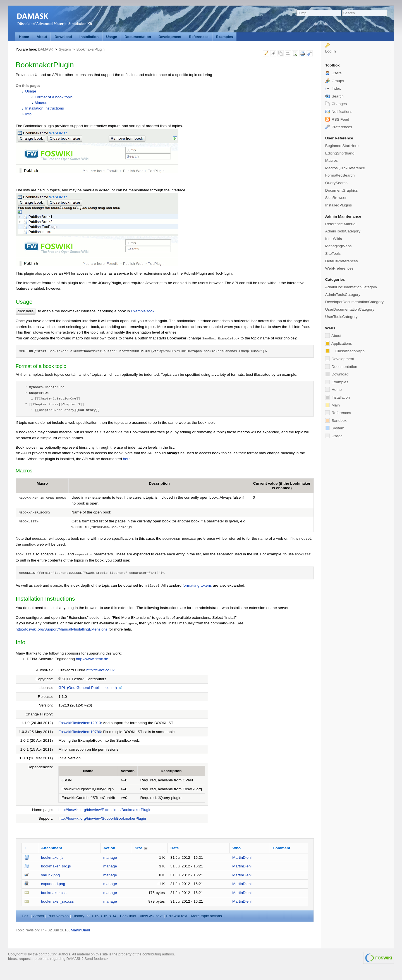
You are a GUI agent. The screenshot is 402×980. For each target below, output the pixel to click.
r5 (106, 916)
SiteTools (333, 254)
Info (28, 114)
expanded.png (53, 884)
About (42, 37)
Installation (89, 37)
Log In (331, 51)
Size (139, 848)
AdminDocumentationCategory (351, 287)
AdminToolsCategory (343, 231)
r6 (97, 916)
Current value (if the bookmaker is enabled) (282, 486)
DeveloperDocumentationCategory (354, 302)
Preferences (339, 127)
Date (175, 848)
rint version (58, 916)
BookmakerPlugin (91, 49)
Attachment (52, 848)
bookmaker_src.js (56, 866)
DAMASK (46, 49)
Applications (339, 343)
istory (78, 916)
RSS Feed (337, 119)
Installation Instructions (45, 108)
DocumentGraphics (342, 190)
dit (26, 916)
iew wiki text (151, 916)
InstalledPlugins (339, 205)
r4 (114, 916)
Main (332, 405)
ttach (39, 916)
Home (24, 37)
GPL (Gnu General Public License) (88, 688)
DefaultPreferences (342, 261)
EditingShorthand (340, 153)
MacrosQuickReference (345, 168)
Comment (282, 848)
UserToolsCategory (341, 317)
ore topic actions (206, 916)
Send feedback (97, 959)
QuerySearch (336, 183)
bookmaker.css (54, 893)
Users (333, 73)
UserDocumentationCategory (350, 309)
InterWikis (334, 239)
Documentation (138, 37)
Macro (42, 483)
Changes (336, 104)
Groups (335, 81)
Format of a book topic (54, 97)
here (127, 459)
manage (110, 857)
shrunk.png (51, 875)
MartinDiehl (242, 857)
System (65, 49)
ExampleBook (143, 311)
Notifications (339, 112)
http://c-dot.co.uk (100, 670)
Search (334, 96)
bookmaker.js (52, 857)
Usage (112, 37)
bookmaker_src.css (58, 901)
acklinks (128, 916)
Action (109, 848)
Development (170, 37)
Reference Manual (341, 224)
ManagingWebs (338, 246)
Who (237, 848)
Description (159, 483)
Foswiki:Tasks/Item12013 (80, 723)
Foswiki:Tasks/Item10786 (80, 732)
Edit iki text (177, 916)
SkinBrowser (336, 198)
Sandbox (336, 420)
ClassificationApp (345, 351)
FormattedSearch (340, 175)
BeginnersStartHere (342, 146)
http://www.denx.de (92, 659)
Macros (41, 103)
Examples (225, 37)
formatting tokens (197, 585)
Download (63, 37)
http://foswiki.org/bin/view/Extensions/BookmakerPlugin (105, 810)
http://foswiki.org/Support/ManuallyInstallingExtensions (62, 629)
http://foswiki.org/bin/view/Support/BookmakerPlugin (102, 818)
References (199, 37)
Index (333, 88)
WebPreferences (339, 268)
